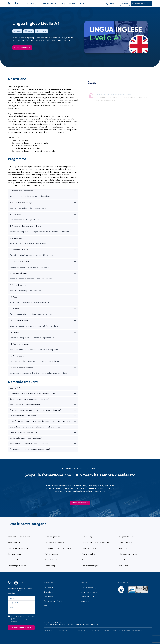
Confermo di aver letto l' (23, 619)
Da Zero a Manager (15, 554)
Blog (63, 4)
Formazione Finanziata (53, 601)
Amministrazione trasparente (133, 630)
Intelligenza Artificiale (126, 537)
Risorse (72, 4)
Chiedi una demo (22, 48)
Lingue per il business (90, 548)
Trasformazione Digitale (90, 566)
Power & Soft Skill (14, 543)
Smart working (50, 566)
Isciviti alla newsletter (22, 628)
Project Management (52, 554)
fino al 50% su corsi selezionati (19, 537)
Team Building (87, 537)
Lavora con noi (88, 597)
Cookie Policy (83, 630)
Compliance (96, 630)
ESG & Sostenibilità (125, 543)
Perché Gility (32, 4)
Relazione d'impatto (112, 630)
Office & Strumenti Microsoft (18, 548)
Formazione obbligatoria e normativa (58, 548)
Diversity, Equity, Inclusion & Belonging (95, 543)
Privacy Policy (50, 630)
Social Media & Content (53, 560)
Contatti (82, 4)
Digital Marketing (14, 560)
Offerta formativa (50, 4)
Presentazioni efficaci (89, 560)
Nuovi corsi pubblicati (53, 537)
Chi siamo (49, 588)
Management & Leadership (55, 543)
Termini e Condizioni (66, 630)
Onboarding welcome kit (17, 566)
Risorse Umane (124, 560)
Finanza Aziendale (88, 554)
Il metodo (49, 592)
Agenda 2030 (124, 548)
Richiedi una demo (89, 588)
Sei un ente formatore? (91, 592)
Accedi (125, 4)
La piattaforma (50, 597)
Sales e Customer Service (128, 554)
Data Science (123, 566)
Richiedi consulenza (141, 4)
